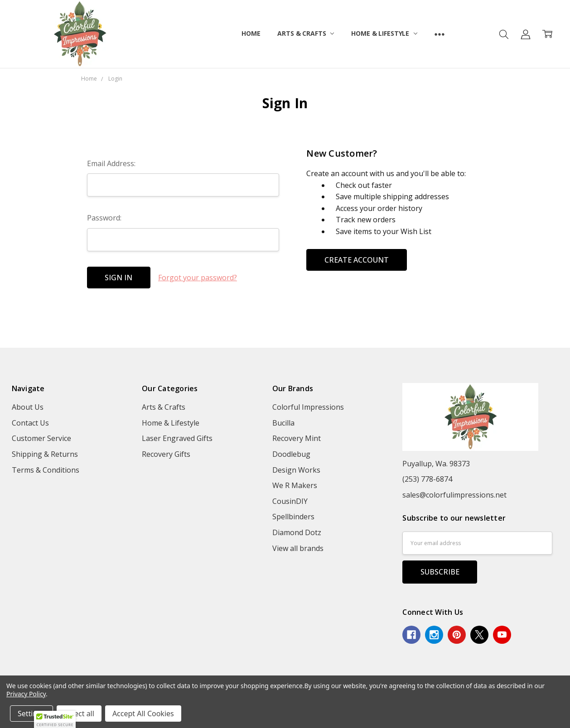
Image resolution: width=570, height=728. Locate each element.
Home (251, 33)
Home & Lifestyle (384, 33)
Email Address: (111, 163)
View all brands (298, 548)
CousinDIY (290, 501)
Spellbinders (293, 517)
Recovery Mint (297, 438)
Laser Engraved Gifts (177, 438)
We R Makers (295, 485)
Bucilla (283, 423)
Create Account (357, 260)
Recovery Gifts (166, 454)
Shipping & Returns (45, 454)
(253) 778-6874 (427, 479)
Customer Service (41, 438)
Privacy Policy (26, 694)
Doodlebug (291, 454)
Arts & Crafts (306, 33)
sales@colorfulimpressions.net (454, 495)
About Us (28, 407)
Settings (31, 714)
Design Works (296, 470)
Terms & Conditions (46, 470)
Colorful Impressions (308, 407)
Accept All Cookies (143, 714)
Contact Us (30, 423)
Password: (104, 218)
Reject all (79, 714)
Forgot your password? (198, 278)
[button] (55, 719)
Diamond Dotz (297, 532)
